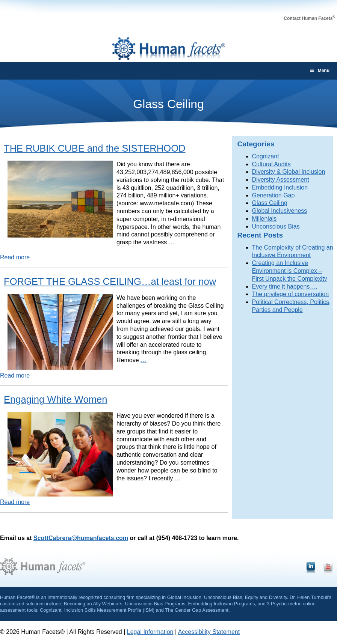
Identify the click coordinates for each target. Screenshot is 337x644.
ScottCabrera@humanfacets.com (81, 538)
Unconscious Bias (276, 226)
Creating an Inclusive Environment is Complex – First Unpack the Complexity (290, 271)
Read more (15, 257)
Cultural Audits (271, 164)
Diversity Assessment (281, 180)
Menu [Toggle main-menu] (319, 71)
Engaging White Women (56, 399)
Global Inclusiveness (280, 211)
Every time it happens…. (285, 287)
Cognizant (266, 156)
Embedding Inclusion (280, 187)
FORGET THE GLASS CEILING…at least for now (110, 281)
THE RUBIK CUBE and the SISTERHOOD (95, 148)
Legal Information (150, 632)
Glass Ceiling (270, 203)
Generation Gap (274, 195)
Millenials (264, 219)
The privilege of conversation (291, 294)
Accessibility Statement (209, 632)
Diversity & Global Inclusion (289, 172)
